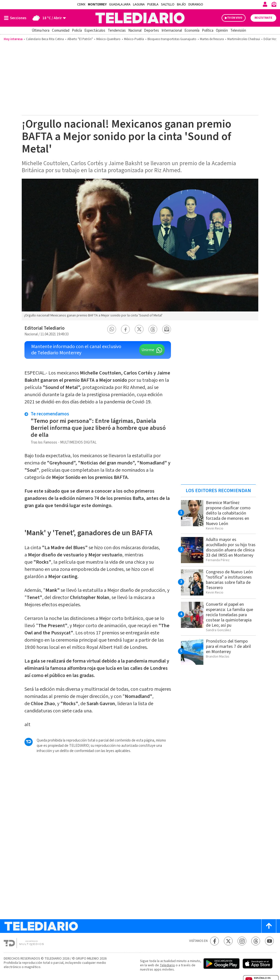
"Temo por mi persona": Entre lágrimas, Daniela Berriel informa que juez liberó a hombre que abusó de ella (98, 428)
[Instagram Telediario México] (242, 941)
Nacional (135, 31)
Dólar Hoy (270, 39)
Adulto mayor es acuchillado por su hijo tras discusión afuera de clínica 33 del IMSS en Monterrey (231, 547)
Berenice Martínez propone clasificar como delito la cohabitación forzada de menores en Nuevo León (228, 513)
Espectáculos (95, 31)
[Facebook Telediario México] (214, 941)
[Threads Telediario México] (256, 941)
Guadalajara (120, 4)
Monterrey (97, 4)
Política (208, 31)
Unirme (148, 350)
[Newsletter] (274, 5)
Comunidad (61, 31)
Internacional (172, 31)
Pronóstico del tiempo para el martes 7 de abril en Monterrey (228, 646)
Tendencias (117, 31)
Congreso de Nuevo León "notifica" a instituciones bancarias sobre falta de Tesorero (229, 580)
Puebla (153, 4)
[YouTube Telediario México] (269, 941)
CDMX (81, 4)
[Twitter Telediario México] (228, 941)
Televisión (238, 31)
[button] (112, 329)
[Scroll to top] (269, 926)
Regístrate (263, 18)
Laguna (139, 4)
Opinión (222, 31)
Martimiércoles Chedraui (244, 39)
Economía (192, 31)
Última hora (41, 31)
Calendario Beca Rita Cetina (45, 39)
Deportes (151, 31)
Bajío (181, 4)
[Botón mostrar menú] (16, 18)
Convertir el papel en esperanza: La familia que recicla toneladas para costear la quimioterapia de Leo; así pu (229, 615)
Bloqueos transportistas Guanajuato (172, 39)
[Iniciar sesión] (265, 4)
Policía (77, 31)
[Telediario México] (140, 18)
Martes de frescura (212, 39)
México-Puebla (134, 39)
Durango (196, 4)
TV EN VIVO (235, 18)
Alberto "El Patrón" (80, 39)
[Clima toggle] (48, 18)
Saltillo (168, 4)
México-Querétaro (108, 39)
